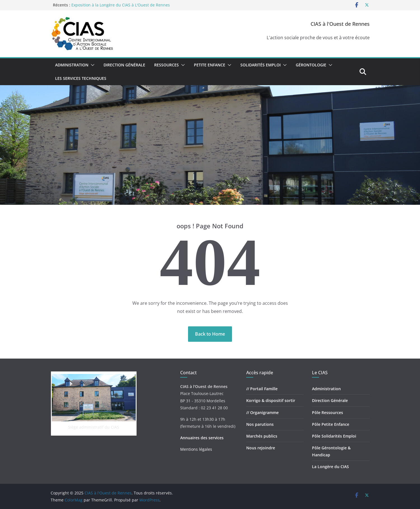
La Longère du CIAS (330, 467)
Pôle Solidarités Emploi (334, 436)
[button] (91, 65)
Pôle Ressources (328, 412)
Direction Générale (124, 65)
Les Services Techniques (81, 78)
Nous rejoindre (261, 448)
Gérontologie (311, 65)
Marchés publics (262, 436)
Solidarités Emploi (261, 65)
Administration (72, 65)
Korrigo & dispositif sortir (271, 400)
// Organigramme (262, 412)
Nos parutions (260, 424)
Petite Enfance (210, 65)
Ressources (166, 65)
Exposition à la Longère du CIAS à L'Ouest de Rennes (121, 5)
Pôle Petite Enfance (331, 424)
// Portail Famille (262, 389)
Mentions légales (196, 449)
